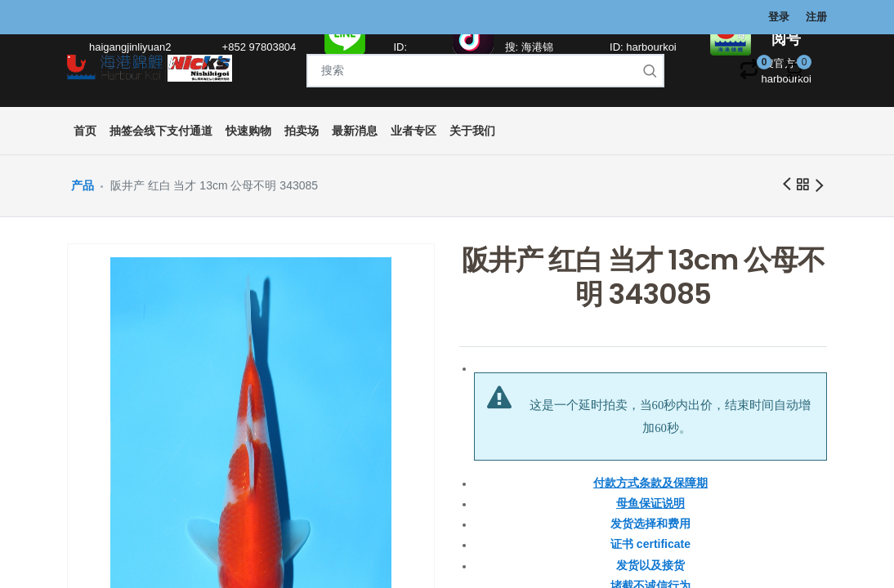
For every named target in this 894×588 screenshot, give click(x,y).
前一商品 (787, 185)
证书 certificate (650, 544)
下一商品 (819, 187)
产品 (83, 185)
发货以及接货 (650, 565)
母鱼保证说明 (650, 503)
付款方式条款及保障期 (650, 483)
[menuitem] (85, 131)
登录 (779, 17)
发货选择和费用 (650, 523)
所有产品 (802, 187)
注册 (816, 17)
